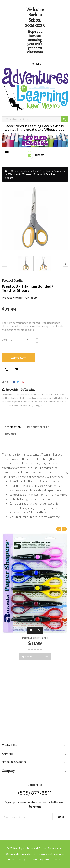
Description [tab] (13, 427)
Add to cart (18, 358)
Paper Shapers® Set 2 (35, 638)
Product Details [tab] (38, 427)
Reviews (11, 434)
